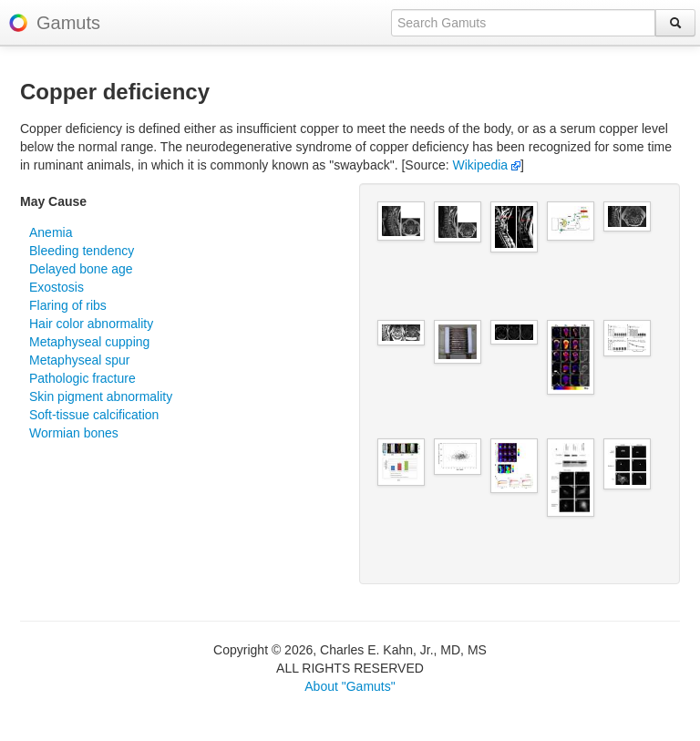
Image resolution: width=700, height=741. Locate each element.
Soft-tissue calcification (94, 415)
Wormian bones (74, 433)
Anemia (51, 232)
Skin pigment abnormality (101, 396)
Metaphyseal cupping (89, 342)
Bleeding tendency (82, 251)
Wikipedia (486, 165)
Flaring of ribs (68, 305)
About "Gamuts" (350, 686)
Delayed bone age (81, 269)
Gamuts (68, 23)
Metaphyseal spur (80, 360)
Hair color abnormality (91, 324)
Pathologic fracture (82, 378)
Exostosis (57, 287)
